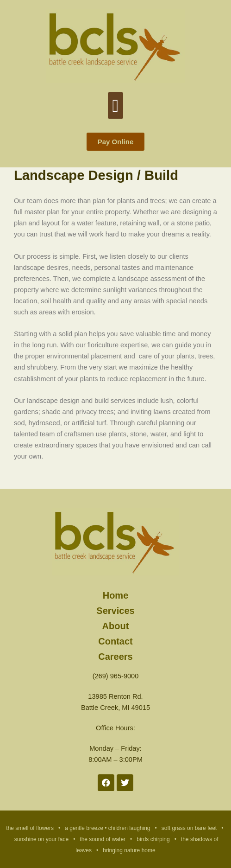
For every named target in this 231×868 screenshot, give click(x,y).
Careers (115, 656)
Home (116, 595)
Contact (115, 641)
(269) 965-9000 (116, 676)
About (116, 626)
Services (115, 610)
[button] (115, 105)
